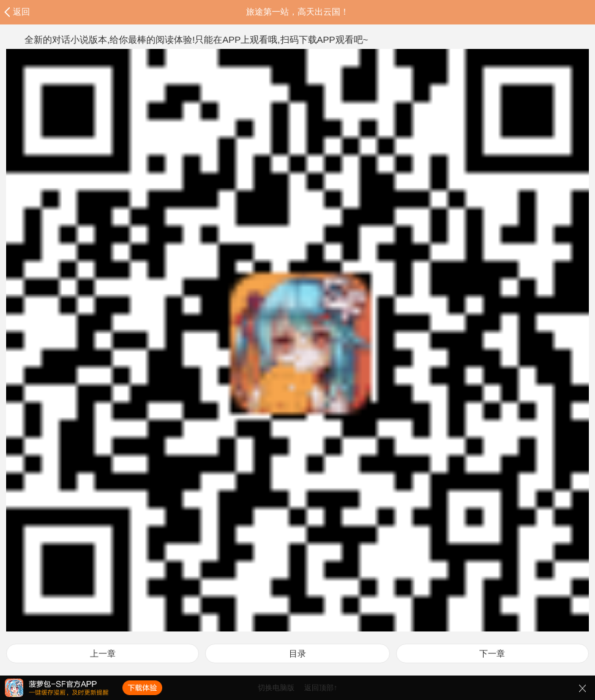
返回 (21, 12)
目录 (297, 653)
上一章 (103, 653)
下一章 (492, 653)
